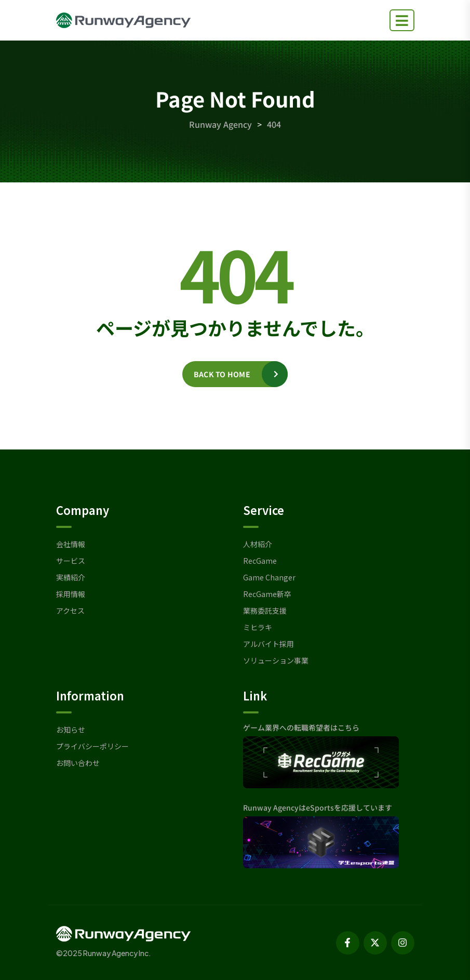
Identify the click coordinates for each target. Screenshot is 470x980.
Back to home (222, 374)
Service (264, 510)
